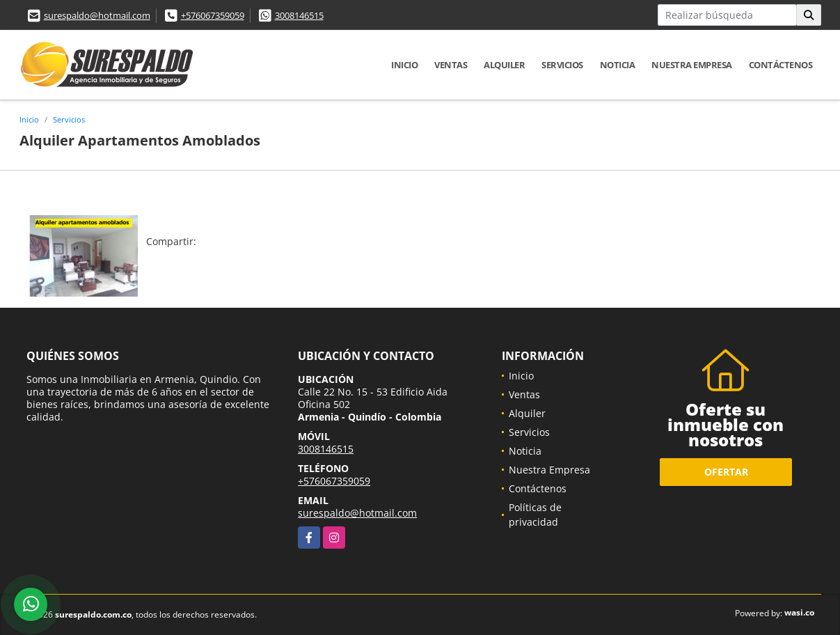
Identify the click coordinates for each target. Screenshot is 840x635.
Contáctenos (781, 65)
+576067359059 (213, 15)
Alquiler (504, 65)
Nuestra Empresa (692, 65)
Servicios (562, 65)
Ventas (451, 65)
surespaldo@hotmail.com (97, 15)
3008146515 (299, 15)
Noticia (618, 65)
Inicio (404, 65)
